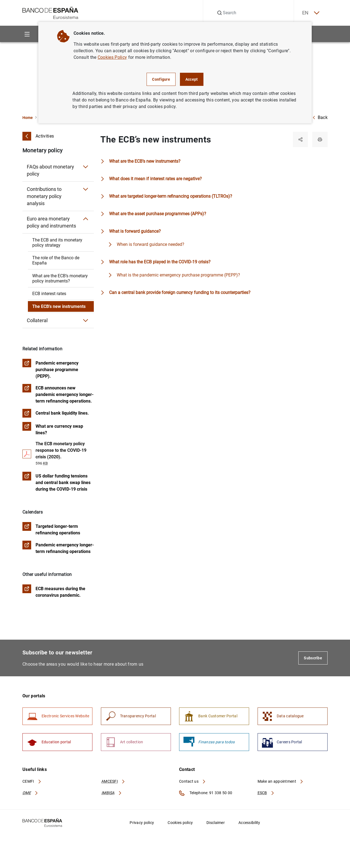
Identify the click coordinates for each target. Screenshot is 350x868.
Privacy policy (142, 823)
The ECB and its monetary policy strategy (57, 243)
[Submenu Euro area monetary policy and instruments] (86, 219)
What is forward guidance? (135, 231)
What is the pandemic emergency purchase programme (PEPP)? (178, 275)
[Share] (300, 139)
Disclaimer (216, 823)
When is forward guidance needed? (151, 244)
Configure (161, 79)
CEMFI (32, 782)
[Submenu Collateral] (86, 321)
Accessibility (249, 823)
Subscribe (313, 658)
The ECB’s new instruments (59, 306)
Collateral (37, 320)
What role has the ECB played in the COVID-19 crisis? (160, 262)
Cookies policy (180, 823)
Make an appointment (281, 782)
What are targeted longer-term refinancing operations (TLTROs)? (171, 196)
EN (310, 13)
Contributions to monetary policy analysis (44, 196)
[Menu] (27, 34)
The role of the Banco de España (56, 260)
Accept (192, 79)
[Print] (320, 139)
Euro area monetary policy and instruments (51, 222)
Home (28, 118)
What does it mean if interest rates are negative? (155, 179)
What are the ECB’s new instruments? (145, 161)
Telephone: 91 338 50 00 (206, 794)
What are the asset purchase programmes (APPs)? (158, 214)
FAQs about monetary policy (50, 170)
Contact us (192, 782)
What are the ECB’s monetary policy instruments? (60, 278)
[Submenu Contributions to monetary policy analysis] (86, 189)
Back (320, 117)
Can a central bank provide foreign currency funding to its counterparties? (180, 292)
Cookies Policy (112, 57)
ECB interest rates (49, 294)
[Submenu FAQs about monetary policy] (86, 167)
